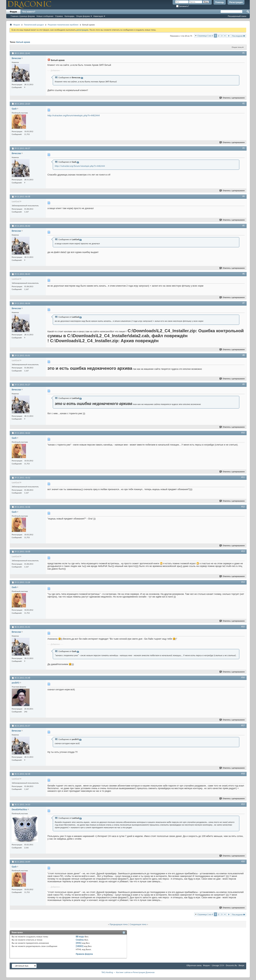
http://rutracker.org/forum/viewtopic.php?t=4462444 (74, 115)
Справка (59, 16)
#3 (244, 148)
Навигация (98, 16)
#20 (243, 861)
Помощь (220, 2)
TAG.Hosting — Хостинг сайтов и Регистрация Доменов (128, 972)
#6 (244, 274)
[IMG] (79, 943)
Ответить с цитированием (232, 98)
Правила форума (84, 954)
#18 (243, 774)
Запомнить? (183, 6)
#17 (243, 725)
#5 (244, 226)
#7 (244, 303)
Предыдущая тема (119, 924)
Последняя (239, 36)
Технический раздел (34, 25)
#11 (243, 477)
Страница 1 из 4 (205, 36)
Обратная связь (194, 965)
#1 (244, 53)
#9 (244, 384)
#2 (244, 103)
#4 (244, 196)
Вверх (241, 965)
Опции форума (83, 16)
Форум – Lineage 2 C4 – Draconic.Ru (220, 965)
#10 (243, 433)
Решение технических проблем (63, 25)
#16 (243, 677)
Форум (13, 12)
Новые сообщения (45, 16)
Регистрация (236, 2)
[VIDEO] (80, 946)
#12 (243, 507)
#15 (243, 627)
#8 (244, 355)
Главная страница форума (23, 16)
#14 (243, 582)
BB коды (80, 937)
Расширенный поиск (237, 16)
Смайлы (80, 940)
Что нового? (29, 12)
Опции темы (237, 47)
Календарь (70, 16)
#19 (243, 804)
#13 (243, 551)
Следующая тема (138, 924)
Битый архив (23, 42)
